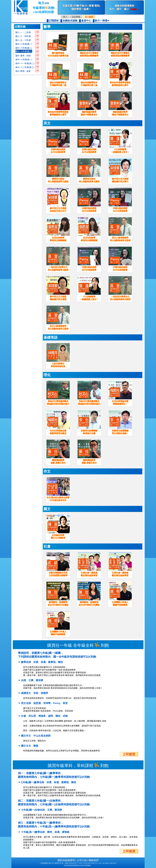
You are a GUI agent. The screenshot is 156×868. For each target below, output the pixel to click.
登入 (65, 17)
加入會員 (89, 17)
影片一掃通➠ (102, 21)
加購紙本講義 (70, 21)
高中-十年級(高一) (24, 59)
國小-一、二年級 (23, 32)
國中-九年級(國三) (24, 51)
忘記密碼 (76, 17)
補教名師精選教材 (125, 7)
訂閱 (37, 32)
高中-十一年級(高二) (25, 63)
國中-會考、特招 (23, 55)
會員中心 (86, 21)
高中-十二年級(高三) (25, 67)
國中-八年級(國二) (24, 48)
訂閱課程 (54, 21)
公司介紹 (82, 860)
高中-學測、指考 (23, 71)
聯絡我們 (94, 860)
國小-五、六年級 (23, 40)
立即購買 (129, 754)
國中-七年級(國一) (24, 44)
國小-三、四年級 (23, 36)
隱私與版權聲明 (66, 860)
